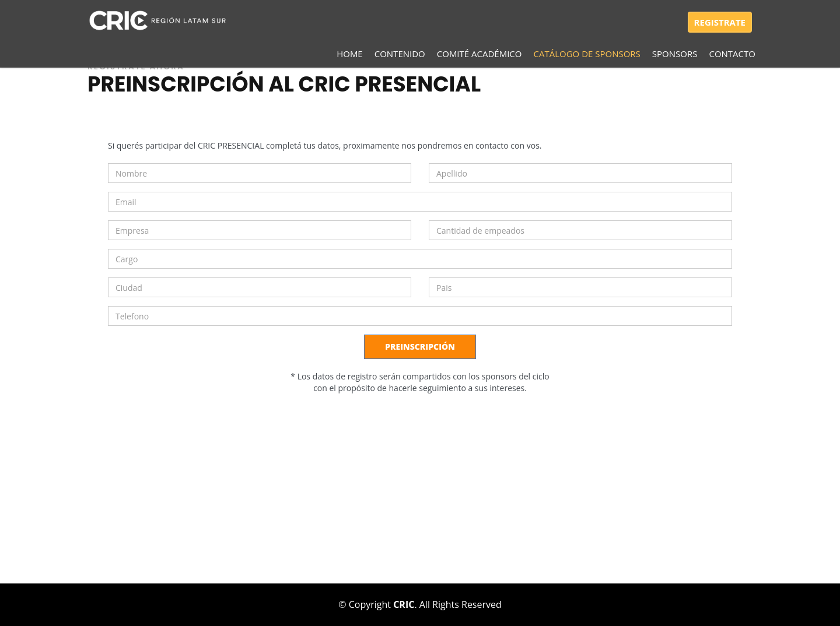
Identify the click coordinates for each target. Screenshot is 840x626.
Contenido (400, 54)
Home (350, 54)
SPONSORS (675, 54)
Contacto (732, 54)
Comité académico (480, 54)
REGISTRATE (720, 22)
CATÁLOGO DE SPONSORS (587, 54)
